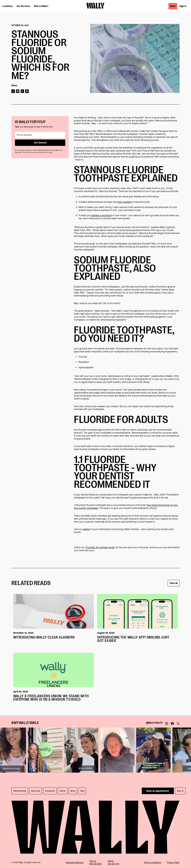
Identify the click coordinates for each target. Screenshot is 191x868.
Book (173, 6)
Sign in (183, 6)
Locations (7, 6)
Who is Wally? (41, 6)
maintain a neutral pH (101, 215)
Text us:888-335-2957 (96, 862)
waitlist (86, 529)
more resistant (124, 202)
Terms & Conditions (153, 862)
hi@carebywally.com (75, 862)
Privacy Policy (173, 862)
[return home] (95, 6)
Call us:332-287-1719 (113, 862)
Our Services (23, 6)
